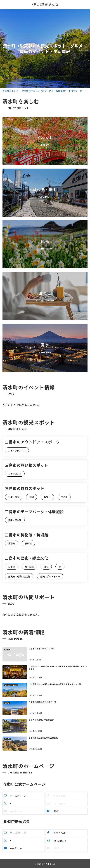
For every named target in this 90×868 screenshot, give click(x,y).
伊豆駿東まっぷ (49, 864)
